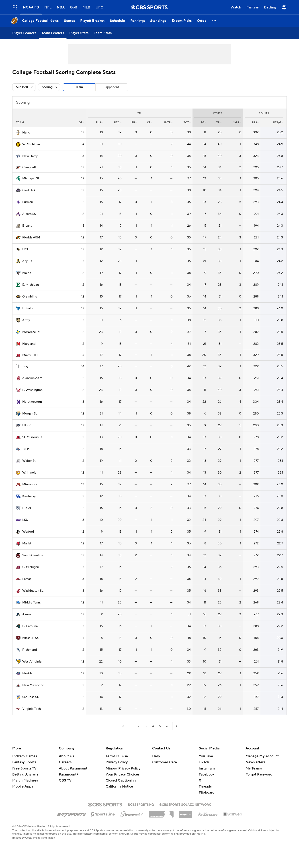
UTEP (26, 425)
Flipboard (207, 792)
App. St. (28, 261)
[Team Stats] (103, 33)
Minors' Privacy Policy (123, 768)
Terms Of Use (117, 756)
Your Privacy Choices (123, 774)
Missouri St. (30, 638)
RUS (99, 122)
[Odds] (202, 21)
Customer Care (165, 762)
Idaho (26, 133)
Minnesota (30, 484)
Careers (65, 762)
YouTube (206, 756)
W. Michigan (31, 144)
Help (156, 756)
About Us (66, 756)
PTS (255, 122)
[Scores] (69, 21)
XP (219, 122)
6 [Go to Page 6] (167, 726)
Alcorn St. (29, 214)
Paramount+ (69, 774)
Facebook (207, 774)
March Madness (25, 780)
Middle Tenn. (31, 603)
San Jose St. (31, 697)
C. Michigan (31, 567)
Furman (28, 202)
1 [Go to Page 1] (132, 726)
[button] (214, 21)
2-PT (237, 122)
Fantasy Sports (24, 762)
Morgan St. (30, 414)
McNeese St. (31, 332)
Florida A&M (31, 238)
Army (26, 320)
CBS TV (65, 780)
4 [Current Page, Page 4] (153, 726)
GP (81, 122)
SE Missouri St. (33, 437)
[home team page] (18, 133)
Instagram (207, 768)
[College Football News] (40, 21)
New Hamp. (31, 156)
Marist (27, 544)
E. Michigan (31, 285)
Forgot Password (259, 774)
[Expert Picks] (182, 21)
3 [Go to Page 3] (146, 726)
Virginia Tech (32, 709)
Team (79, 87)
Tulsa (26, 449)
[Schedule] (117, 21)
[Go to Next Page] (176, 726)
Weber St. (29, 461)
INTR (168, 122)
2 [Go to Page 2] (139, 726)
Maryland (29, 344)
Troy (25, 366)
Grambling (30, 297)
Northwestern (32, 402)
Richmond (30, 650)
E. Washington (32, 390)
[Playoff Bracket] (92, 21)
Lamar (27, 579)
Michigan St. (31, 179)
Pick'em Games (25, 756)
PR (134, 122)
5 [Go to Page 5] (160, 726)
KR (149, 122)
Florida (27, 673)
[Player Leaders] (24, 33)
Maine (27, 273)
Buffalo (27, 308)
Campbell (29, 167)
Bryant (27, 226)
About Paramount (73, 768)
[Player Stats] (79, 33)
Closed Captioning (121, 780)
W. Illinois (29, 473)
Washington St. (33, 591)
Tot (187, 122)
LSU (25, 520)
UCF (26, 249)
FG (203, 122)
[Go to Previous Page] (123, 726)
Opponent (112, 87)
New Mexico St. (33, 685)
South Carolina (33, 555)
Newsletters (255, 762)
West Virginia (32, 662)
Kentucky (29, 496)
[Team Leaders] (53, 33)
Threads (205, 786)
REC (118, 122)
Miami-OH (30, 355)
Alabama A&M (32, 378)
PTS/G (278, 122)
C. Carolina (30, 626)
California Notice (119, 786)
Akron (27, 614)
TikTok (204, 762)
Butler (27, 508)
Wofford (28, 532)
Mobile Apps (23, 786)
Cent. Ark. (29, 190)
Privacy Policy (117, 762)
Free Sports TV (24, 768)
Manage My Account (262, 756)
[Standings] (158, 21)
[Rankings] (138, 21)
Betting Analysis (25, 774)
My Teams (254, 768)
